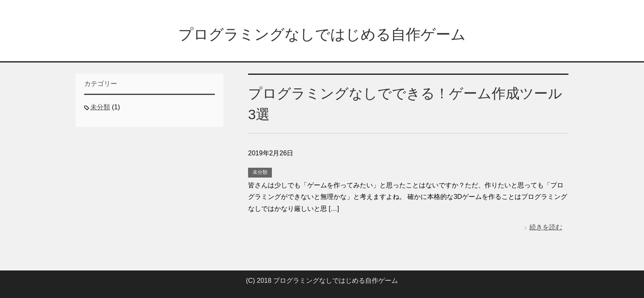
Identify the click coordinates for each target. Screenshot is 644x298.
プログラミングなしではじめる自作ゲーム (322, 34)
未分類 (260, 172)
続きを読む (546, 227)
